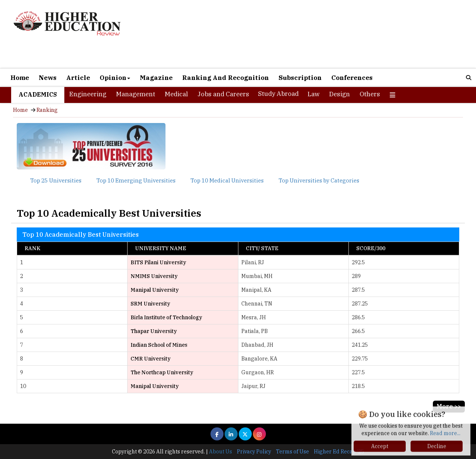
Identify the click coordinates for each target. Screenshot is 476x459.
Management (136, 94)
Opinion (115, 78)
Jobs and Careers (223, 94)
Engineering (88, 94)
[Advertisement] (314, 34)
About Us (221, 452)
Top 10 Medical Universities (227, 180)
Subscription (300, 78)
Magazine (156, 78)
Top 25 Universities (56, 180)
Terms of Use (292, 452)
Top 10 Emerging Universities (136, 180)
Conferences (352, 78)
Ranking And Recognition (226, 78)
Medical (176, 94)
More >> (449, 406)
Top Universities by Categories (319, 180)
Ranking (47, 110)
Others (370, 94)
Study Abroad (278, 94)
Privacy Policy (254, 452)
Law (313, 94)
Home (20, 78)
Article (78, 78)
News (48, 78)
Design (340, 94)
